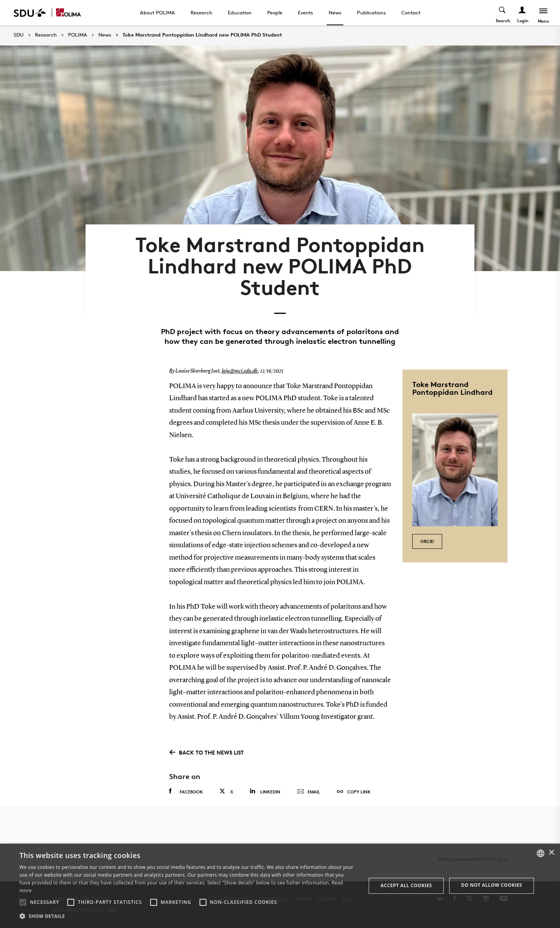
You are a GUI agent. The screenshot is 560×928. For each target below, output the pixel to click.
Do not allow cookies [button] (492, 885)
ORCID (427, 541)
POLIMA (78, 35)
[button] (23, 902)
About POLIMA (157, 12)
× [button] (551, 853)
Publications (371, 12)
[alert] (280, 886)
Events (305, 12)
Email (309, 792)
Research (201, 12)
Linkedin (265, 791)
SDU (19, 35)
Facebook (186, 791)
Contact (411, 12)
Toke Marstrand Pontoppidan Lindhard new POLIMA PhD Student (202, 35)
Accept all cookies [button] (406, 885)
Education (240, 12)
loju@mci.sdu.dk (240, 371)
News (335, 12)
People (275, 12)
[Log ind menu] (522, 13)
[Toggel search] (503, 13)
